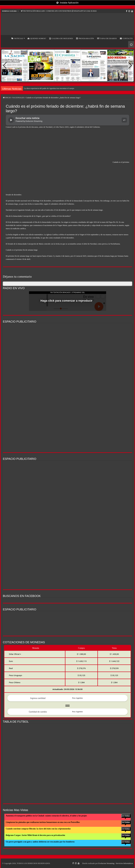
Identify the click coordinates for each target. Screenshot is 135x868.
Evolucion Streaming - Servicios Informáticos (116, 863)
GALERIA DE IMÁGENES (61, 38)
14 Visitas (126, 822)
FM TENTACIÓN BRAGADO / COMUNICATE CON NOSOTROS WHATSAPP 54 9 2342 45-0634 (59, 11)
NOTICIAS (17, 38)
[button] (130, 66)
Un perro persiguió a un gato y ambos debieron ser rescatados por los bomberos (40, 842)
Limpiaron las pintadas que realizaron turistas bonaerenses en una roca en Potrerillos (43, 822)
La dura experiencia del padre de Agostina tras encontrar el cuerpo (49, 88)
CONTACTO (126, 38)
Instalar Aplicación (67, 3)
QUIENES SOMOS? (37, 38)
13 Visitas (126, 842)
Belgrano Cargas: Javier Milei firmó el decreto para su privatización (35, 835)
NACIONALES (18, 98)
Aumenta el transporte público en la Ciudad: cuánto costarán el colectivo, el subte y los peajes (46, 816)
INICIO (6, 38)
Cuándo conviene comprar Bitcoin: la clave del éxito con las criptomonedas (38, 829)
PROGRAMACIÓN (85, 38)
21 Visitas (126, 816)
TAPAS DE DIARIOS (107, 38)
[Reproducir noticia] (11, 120)
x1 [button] (124, 120)
